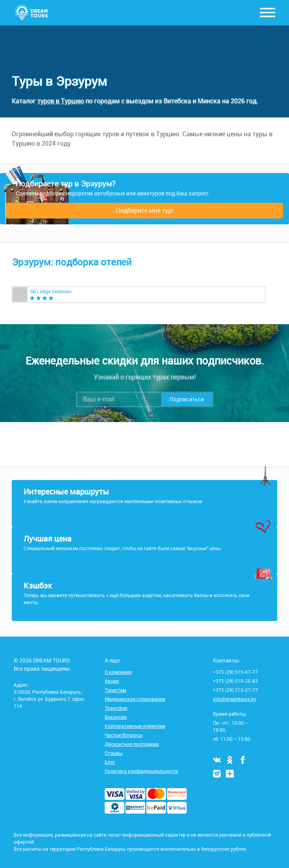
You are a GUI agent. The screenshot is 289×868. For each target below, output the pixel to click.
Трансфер (116, 708)
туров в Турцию (61, 101)
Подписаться (187, 399)
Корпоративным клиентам (135, 726)
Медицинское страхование (135, 699)
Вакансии (116, 717)
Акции (112, 681)
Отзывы (114, 753)
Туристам (115, 690)
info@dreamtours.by (234, 699)
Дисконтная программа (132, 744)
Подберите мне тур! (144, 210)
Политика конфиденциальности (141, 771)
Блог (110, 762)
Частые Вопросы (124, 735)
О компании (118, 672)
